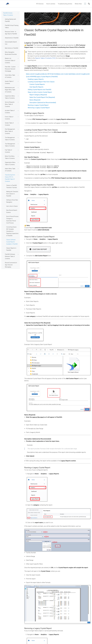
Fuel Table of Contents (8, 151)
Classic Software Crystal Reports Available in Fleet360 (12, 242)
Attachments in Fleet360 (12, 38)
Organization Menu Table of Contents (10, 163)
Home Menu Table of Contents (10, 76)
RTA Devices (40, 4)
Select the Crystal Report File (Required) (42, 97)
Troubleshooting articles (65, 4)
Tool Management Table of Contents (10, 145)
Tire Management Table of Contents (10, 139)
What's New (78, 4)
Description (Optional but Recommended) (43, 103)
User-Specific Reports (36, 87)
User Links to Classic (12, 206)
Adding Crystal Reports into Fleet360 (39, 90)
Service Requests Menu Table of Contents (10, 104)
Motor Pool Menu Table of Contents (10, 157)
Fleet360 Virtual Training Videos (12, 26)
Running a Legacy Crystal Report (38, 105)
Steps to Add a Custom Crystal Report (40, 92)
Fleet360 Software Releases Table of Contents (10, 256)
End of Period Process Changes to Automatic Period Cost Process (12, 220)
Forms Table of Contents (9, 118)
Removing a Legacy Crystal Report (39, 108)
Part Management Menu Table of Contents (10, 131)
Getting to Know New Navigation (12, 201)
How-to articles (51, 4)
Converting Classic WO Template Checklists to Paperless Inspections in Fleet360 (12, 231)
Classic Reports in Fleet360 (11, 249)
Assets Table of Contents (9, 82)
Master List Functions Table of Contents (10, 61)
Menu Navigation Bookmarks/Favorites (11, 53)
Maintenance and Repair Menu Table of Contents (10, 90)
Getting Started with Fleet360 (10, 20)
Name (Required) (35, 100)
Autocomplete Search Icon (11, 43)
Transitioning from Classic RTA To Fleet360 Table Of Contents (10, 178)
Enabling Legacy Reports (36, 79)
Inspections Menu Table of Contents (10, 97)
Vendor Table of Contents (9, 124)
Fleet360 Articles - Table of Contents (8, 14)
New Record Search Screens (12, 211)
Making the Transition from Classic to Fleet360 (12, 194)
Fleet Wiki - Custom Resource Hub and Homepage (10, 69)
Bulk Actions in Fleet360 (12, 48)
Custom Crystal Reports (37, 84)
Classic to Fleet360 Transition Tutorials (12, 186)
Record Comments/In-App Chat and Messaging (11, 265)
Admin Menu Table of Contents (10, 170)
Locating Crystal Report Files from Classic (41, 82)
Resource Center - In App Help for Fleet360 (11, 33)
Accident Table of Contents (10, 112)
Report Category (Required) (38, 95)
